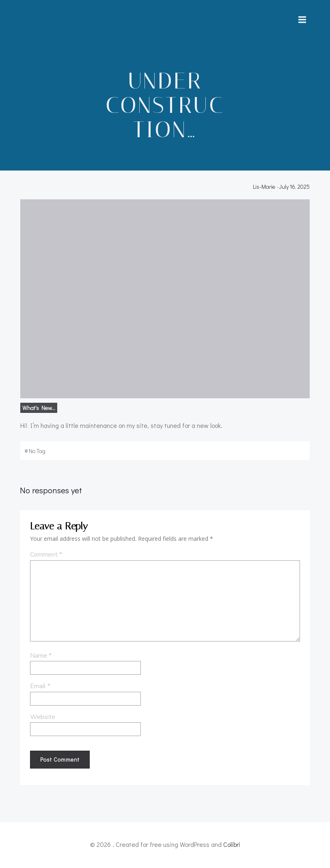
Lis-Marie (266, 189)
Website (42, 720)
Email (39, 689)
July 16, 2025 (296, 189)
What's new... (38, 410)
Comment (45, 558)
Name (40, 659)
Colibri (232, 846)
